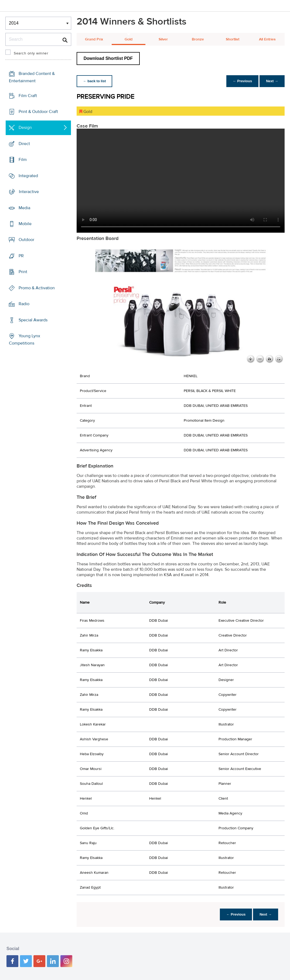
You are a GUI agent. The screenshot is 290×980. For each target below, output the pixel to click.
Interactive (29, 192)
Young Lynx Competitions (25, 340)
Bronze (198, 39)
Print (23, 272)
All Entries (267, 39)
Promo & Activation (37, 288)
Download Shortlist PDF (108, 58)
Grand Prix (94, 39)
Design (25, 128)
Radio (24, 304)
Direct (24, 144)
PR (21, 256)
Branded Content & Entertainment (32, 77)
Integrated (28, 176)
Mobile (25, 224)
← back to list (95, 81)
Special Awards (33, 320)
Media (24, 208)
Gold (129, 39)
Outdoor (26, 240)
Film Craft (28, 96)
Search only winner (31, 53)
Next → (272, 81)
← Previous (243, 81)
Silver (163, 39)
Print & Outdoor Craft (38, 112)
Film (23, 160)
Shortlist (233, 39)
